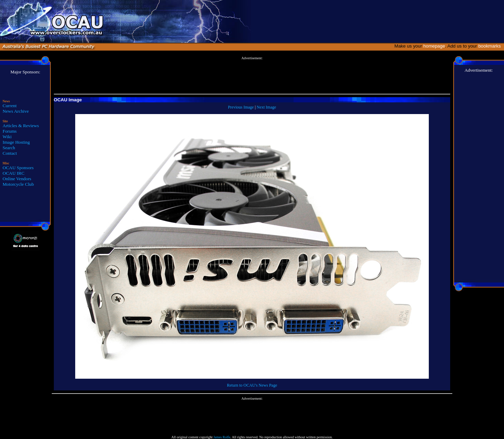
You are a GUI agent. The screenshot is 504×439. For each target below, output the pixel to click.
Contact (10, 153)
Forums (10, 131)
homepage (434, 46)
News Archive (16, 111)
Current (10, 106)
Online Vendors (17, 179)
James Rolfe (222, 437)
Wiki (7, 137)
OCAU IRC (14, 173)
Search (9, 148)
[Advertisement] (252, 75)
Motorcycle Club (18, 184)
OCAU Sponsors (18, 168)
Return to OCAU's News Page (252, 385)
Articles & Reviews (21, 126)
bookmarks (491, 46)
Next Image (266, 107)
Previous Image (241, 107)
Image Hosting (16, 142)
